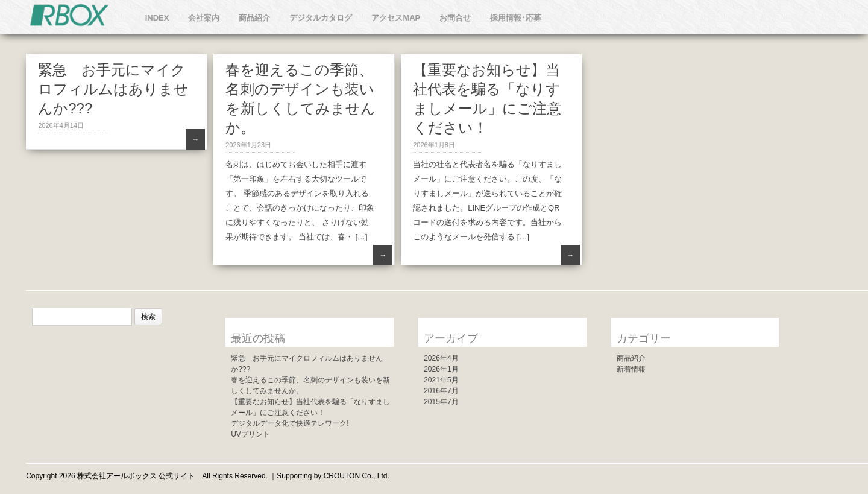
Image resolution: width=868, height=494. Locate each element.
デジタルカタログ (321, 18)
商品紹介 (254, 18)
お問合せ (455, 18)
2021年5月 (441, 380)
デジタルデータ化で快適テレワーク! (290, 423)
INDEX (157, 18)
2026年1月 (441, 369)
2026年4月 (441, 358)
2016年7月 (441, 391)
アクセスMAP (396, 18)
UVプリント (250, 434)
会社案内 (204, 18)
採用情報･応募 (516, 18)
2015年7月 (441, 402)
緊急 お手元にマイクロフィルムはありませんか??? (113, 89)
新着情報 (631, 369)
